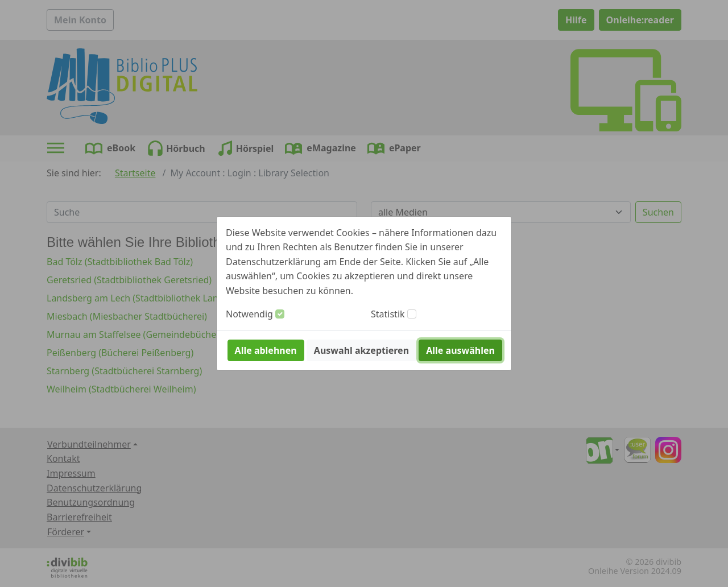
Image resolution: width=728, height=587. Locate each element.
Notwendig (249, 314)
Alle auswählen (460, 350)
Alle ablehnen (266, 350)
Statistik (388, 314)
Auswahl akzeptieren (361, 350)
